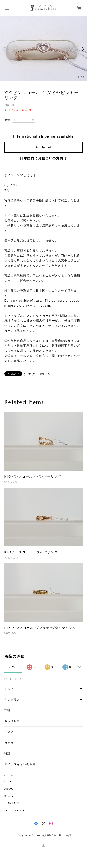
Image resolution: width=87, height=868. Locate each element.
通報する (45, 374)
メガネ (9, 689)
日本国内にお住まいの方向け (43, 158)
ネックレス (12, 721)
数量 (8, 120)
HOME (9, 781)
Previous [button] (5, 49)
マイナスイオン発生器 (20, 764)
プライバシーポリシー (28, 835)
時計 (8, 753)
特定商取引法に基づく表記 (56, 835)
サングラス (12, 699)
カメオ (9, 743)
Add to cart (44, 147)
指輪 (8, 710)
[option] (43, 49)
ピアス (9, 732)
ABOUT (10, 789)
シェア (30, 374)
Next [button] (82, 49)
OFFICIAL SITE (16, 810)
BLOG (9, 796)
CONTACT (12, 803)
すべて (13, 667)
